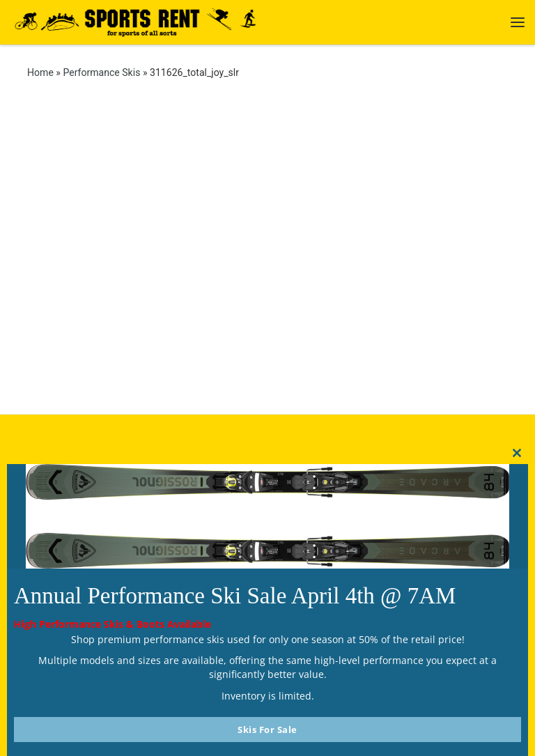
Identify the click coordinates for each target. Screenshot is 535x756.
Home (40, 72)
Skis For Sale (267, 730)
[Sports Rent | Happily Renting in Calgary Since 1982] (141, 21)
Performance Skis (101, 72)
